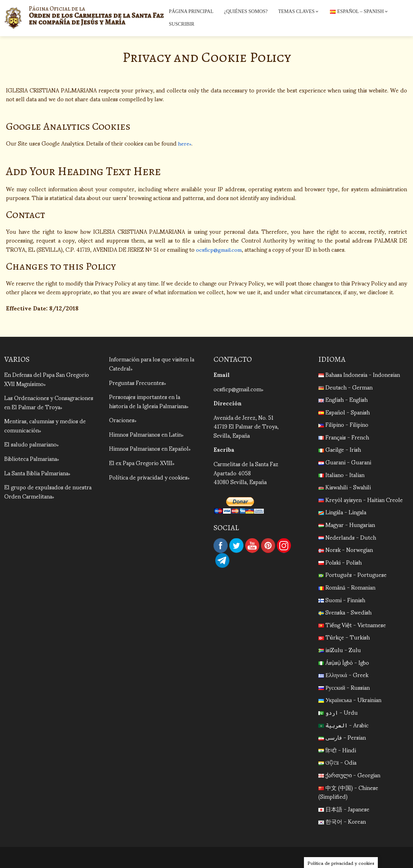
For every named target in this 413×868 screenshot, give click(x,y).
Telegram (222, 560)
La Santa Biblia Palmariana (36, 473)
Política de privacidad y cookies (148, 477)
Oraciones (122, 420)
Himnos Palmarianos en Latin (145, 434)
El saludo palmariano (30, 444)
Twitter (236, 546)
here (184, 143)
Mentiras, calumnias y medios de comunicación (45, 425)
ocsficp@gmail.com (220, 249)
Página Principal (191, 11)
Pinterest (268, 546)
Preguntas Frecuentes (136, 382)
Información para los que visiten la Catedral (152, 363)
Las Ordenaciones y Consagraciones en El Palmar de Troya (49, 402)
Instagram (284, 546)
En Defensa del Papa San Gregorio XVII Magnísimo (47, 379)
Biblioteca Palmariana (31, 458)
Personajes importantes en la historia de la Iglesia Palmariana (148, 401)
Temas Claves (299, 12)
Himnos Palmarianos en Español (149, 448)
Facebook (221, 546)
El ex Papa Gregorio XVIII (141, 462)
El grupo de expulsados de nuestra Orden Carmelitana (48, 491)
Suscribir (182, 24)
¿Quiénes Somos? (246, 11)
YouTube (252, 546)
